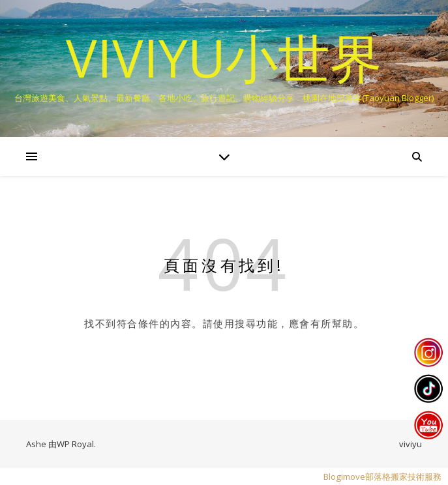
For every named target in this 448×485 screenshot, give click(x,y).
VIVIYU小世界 (224, 57)
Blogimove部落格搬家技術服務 (382, 477)
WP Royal (75, 444)
